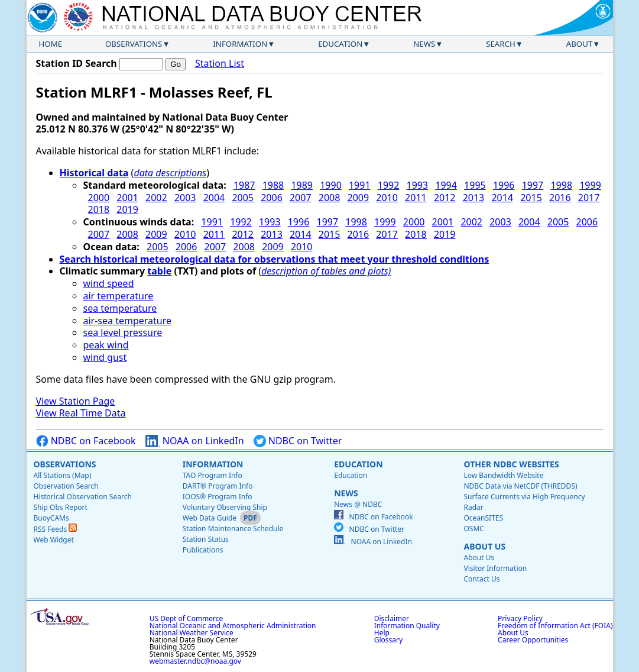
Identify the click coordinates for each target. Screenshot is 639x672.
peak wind (106, 345)
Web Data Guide (210, 518)
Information (240, 44)
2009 (359, 198)
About (580, 44)
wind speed (109, 283)
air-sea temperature (128, 321)
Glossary (388, 640)
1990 (331, 185)
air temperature (119, 296)
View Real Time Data (81, 413)
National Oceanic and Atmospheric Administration (233, 626)
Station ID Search (77, 63)
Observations (134, 44)
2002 (156, 198)
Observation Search (66, 486)
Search (501, 44)
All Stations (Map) (63, 475)
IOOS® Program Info (218, 497)
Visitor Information (495, 568)
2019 (127, 209)
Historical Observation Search (83, 497)
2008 (330, 198)
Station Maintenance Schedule (233, 529)
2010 (387, 198)
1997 (533, 185)
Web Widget (54, 540)
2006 (272, 198)
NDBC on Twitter (298, 441)
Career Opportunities (533, 640)
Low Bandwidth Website (503, 475)
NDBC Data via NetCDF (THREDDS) (520, 486)
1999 (590, 185)
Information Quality (407, 626)
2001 (127, 198)
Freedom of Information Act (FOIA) (555, 626)
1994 (446, 185)
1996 (504, 185)
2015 (531, 198)
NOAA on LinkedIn (195, 441)
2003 (185, 198)
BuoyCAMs (51, 518)
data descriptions (170, 173)
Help (382, 633)
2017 (589, 198)
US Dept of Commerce (186, 618)
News (424, 44)
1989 (302, 185)
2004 (214, 198)
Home (51, 44)
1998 (561, 185)
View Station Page (76, 401)
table (159, 271)
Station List (220, 64)
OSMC (473, 529)
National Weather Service (192, 633)
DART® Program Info (218, 486)
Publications (203, 550)
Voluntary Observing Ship (225, 507)
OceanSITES (483, 518)
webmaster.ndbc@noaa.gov (195, 661)
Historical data (94, 173)
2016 (560, 198)
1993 (418, 185)
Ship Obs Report (61, 507)
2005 (243, 198)
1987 (244, 185)
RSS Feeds (56, 529)
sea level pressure (123, 332)
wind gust (105, 357)
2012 (445, 198)
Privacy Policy (520, 618)
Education (340, 44)
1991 (360, 185)
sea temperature (120, 308)
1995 (475, 185)
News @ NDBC (358, 504)
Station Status (206, 539)
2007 (301, 198)
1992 (389, 185)
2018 (99, 209)
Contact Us (481, 579)
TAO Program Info (213, 475)
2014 (502, 198)
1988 (273, 185)
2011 (416, 198)
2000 (99, 198)
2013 (474, 198)
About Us (484, 546)
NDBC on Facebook (86, 441)
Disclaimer (392, 618)
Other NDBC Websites (511, 464)
